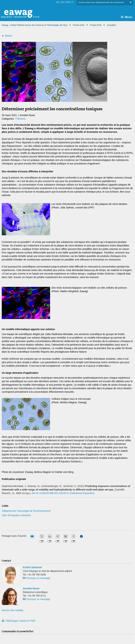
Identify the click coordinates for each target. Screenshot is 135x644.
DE (58, 2)
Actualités (111, 25)
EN (63, 2)
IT (73, 2)
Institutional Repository (82, 493)
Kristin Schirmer (32, 567)
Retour (9, 36)
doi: (50, 493)
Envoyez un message (38, 578)
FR (68, 2)
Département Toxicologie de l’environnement (26, 511)
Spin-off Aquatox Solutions (16, 515)
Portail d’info (96, 25)
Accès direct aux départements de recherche (105, 3)
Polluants (21, 119)
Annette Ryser (31, 588)
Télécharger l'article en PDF (19, 621)
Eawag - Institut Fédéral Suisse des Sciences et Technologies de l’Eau (35, 25)
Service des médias (12, 610)
